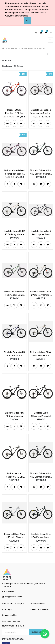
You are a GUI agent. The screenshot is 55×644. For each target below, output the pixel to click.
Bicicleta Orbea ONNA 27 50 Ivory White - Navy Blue (14, 229)
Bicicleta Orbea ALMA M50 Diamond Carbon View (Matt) (41, 466)
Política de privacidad (40, 599)
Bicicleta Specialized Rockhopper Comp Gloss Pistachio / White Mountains (14, 288)
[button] (48, 54)
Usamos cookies (10, 605)
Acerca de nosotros (11, 611)
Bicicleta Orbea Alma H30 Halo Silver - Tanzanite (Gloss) (14, 526)
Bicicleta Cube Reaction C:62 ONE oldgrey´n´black (14, 466)
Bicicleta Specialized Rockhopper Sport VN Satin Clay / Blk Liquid (41, 110)
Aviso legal (7, 599)
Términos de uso (37, 593)
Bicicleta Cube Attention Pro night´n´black (41, 407)
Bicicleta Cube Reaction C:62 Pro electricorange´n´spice (14, 110)
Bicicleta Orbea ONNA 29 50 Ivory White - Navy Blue (41, 348)
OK (27, 21)
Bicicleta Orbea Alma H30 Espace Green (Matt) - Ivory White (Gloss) (41, 526)
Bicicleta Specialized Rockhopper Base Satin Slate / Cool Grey (41, 229)
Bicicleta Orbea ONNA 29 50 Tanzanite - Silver (14, 348)
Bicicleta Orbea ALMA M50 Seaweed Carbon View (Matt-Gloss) (41, 170)
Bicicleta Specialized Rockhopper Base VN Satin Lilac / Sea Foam (14, 170)
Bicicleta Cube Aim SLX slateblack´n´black (14, 407)
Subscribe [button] (36, 622)
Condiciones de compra (13, 593)
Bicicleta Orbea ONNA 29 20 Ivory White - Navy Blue (41, 288)
